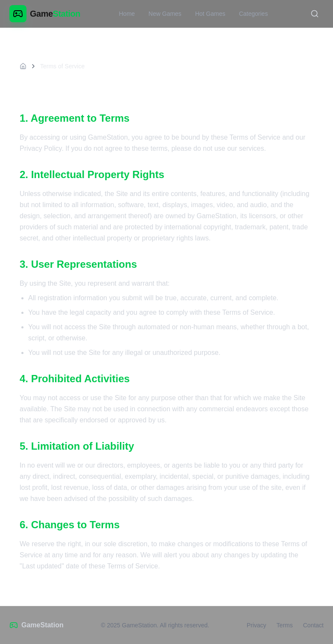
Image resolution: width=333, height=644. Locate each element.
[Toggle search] (315, 14)
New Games (165, 14)
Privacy (257, 625)
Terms (285, 625)
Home (127, 14)
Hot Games (210, 14)
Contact (313, 625)
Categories (254, 14)
